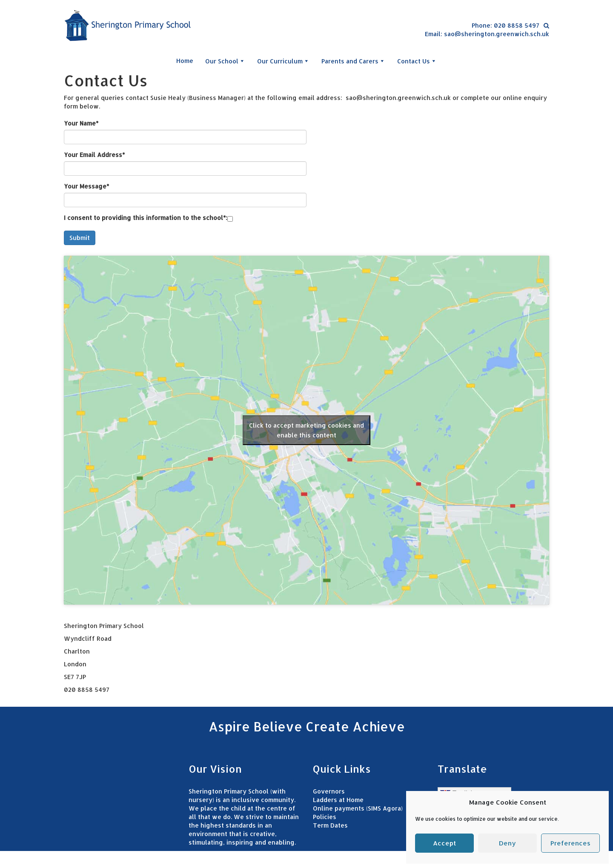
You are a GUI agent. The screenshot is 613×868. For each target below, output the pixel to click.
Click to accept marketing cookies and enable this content (306, 430)
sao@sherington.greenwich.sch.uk (497, 34)
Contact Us (417, 61)
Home (185, 61)
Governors (329, 791)
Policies (325, 817)
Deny (507, 843)
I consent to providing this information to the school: (146, 218)
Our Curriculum (283, 61)
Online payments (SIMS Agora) (358, 808)
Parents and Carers (353, 61)
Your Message (86, 186)
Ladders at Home (338, 800)
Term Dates (330, 825)
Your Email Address (94, 155)
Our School (225, 61)
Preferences (570, 843)
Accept (444, 843)
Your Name (81, 123)
